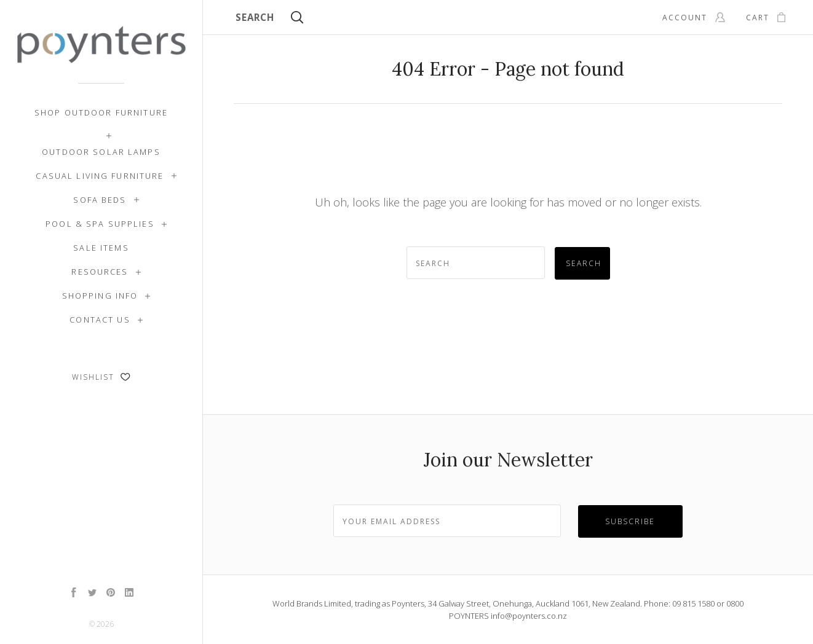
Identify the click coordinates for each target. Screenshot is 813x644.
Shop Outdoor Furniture (101, 112)
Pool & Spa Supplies (100, 224)
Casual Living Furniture (100, 176)
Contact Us (100, 320)
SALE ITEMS (101, 248)
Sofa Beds (100, 200)
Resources (100, 272)
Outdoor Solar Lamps (101, 152)
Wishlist (101, 377)
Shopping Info (100, 296)
